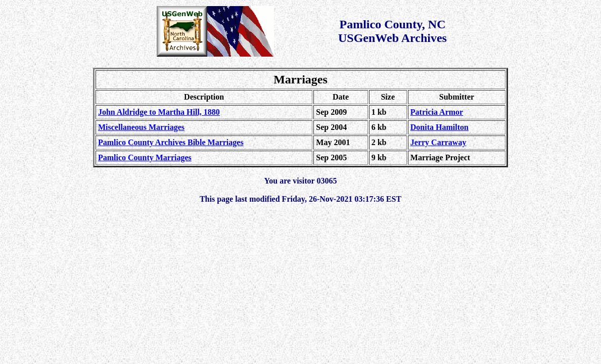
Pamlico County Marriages (145, 157)
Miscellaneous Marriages (141, 127)
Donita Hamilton (440, 127)
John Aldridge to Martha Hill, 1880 (159, 112)
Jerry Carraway (438, 142)
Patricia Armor (437, 112)
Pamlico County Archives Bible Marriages (171, 142)
